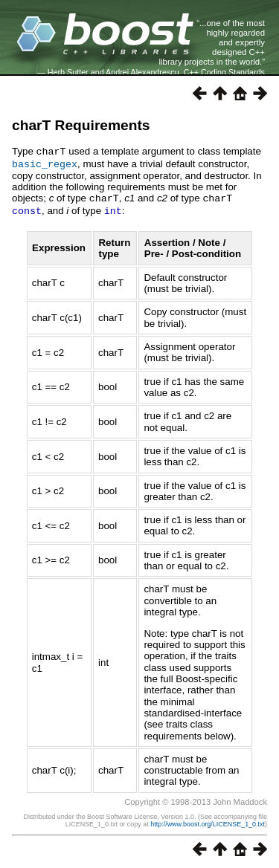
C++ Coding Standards (224, 72)
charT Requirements (81, 125)
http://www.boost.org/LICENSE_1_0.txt (208, 821)
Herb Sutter (68, 72)
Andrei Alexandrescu (142, 72)
